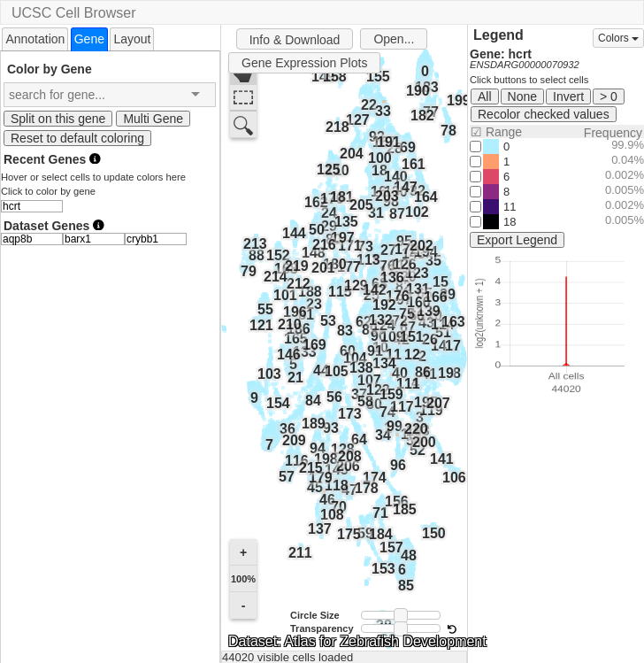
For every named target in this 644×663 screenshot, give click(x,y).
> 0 (609, 96)
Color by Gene (50, 69)
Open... (394, 39)
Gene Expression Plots (304, 63)
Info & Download (295, 40)
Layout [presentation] (132, 39)
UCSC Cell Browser (73, 13)
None (522, 96)
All (485, 96)
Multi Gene (153, 119)
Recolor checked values (544, 114)
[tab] (35, 39)
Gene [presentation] (89, 39)
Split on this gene (58, 119)
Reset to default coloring (77, 138)
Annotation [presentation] (35, 39)
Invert (568, 96)
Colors (618, 38)
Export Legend (517, 240)
